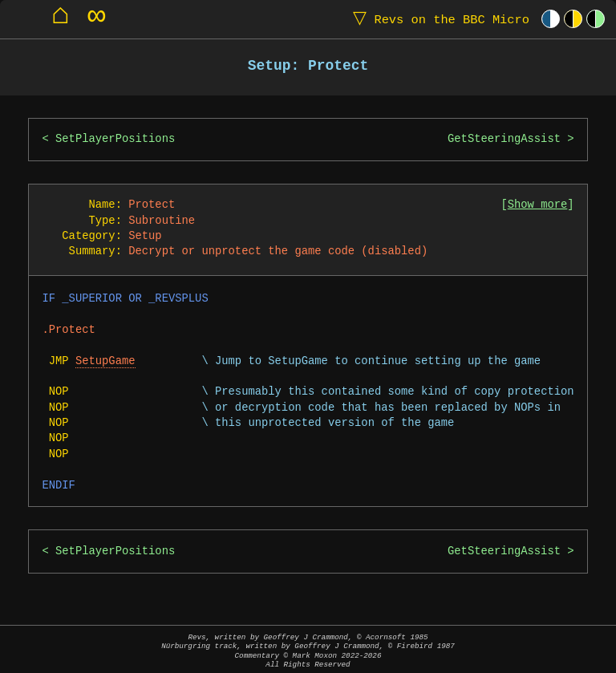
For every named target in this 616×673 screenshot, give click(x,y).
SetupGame (105, 361)
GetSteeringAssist (504, 139)
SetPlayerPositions (115, 139)
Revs (438, 19)
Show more (538, 205)
